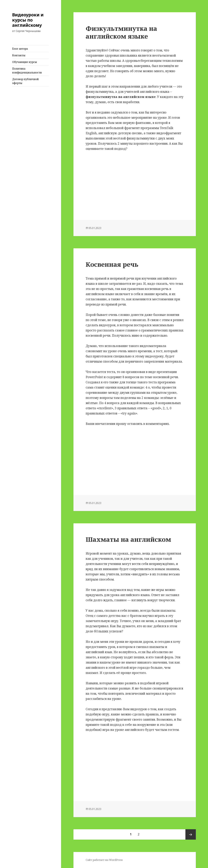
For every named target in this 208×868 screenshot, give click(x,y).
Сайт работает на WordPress (104, 860)
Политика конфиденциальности (27, 71)
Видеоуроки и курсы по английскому (28, 20)
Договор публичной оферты (25, 81)
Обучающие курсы (25, 62)
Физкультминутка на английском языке (121, 32)
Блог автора (20, 49)
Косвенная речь (112, 264)
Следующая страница (191, 834)
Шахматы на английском (128, 539)
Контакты (19, 55)
